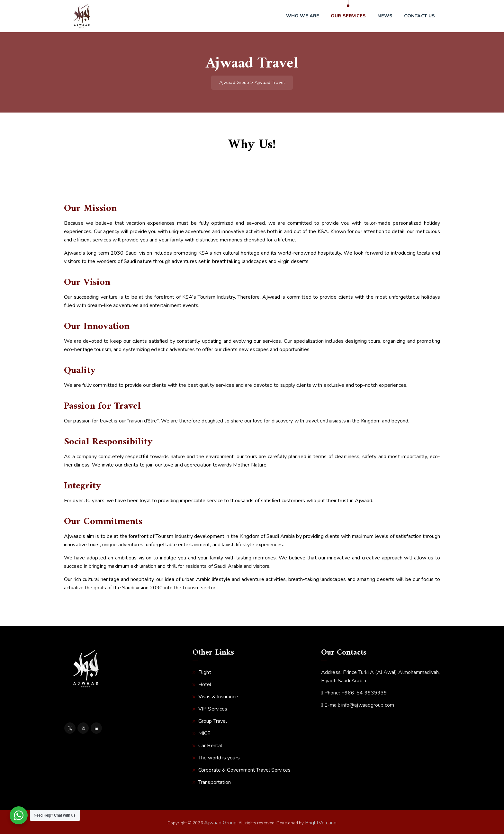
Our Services (348, 16)
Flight (205, 672)
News (385, 16)
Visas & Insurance (218, 697)
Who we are (303, 16)
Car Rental (210, 746)
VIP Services (213, 709)
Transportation (215, 782)
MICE (204, 733)
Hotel (205, 684)
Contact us (419, 16)
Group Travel (213, 721)
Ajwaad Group (220, 823)
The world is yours (219, 758)
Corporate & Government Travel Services (244, 770)
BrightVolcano (321, 823)
